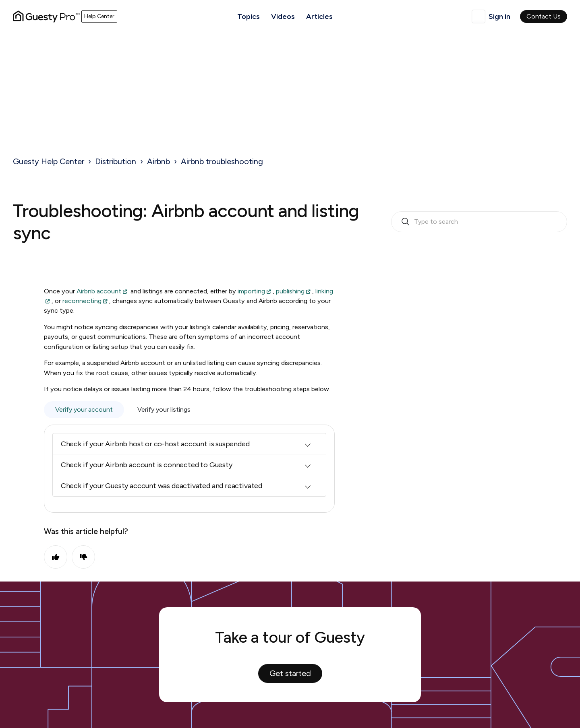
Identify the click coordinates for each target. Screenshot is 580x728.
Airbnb (158, 161)
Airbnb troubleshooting (222, 161)
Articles (319, 16)
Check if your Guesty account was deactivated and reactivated (162, 486)
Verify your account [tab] (84, 409)
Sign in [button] (499, 16)
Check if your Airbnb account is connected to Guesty (147, 465)
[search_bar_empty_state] (479, 222)
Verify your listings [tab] (164, 409)
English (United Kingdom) (478, 16)
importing (251, 291)
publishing (290, 291)
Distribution (116, 161)
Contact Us (544, 16)
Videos (283, 16)
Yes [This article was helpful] (56, 557)
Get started (290, 673)
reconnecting (82, 301)
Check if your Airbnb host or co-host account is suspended (155, 444)
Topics (249, 16)
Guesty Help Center (49, 161)
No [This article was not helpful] (83, 557)
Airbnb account (99, 291)
